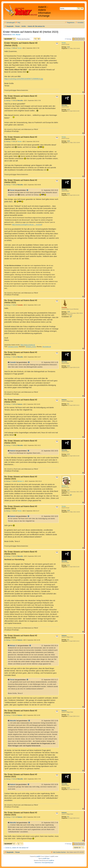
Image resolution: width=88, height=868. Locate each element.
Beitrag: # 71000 (10, 101)
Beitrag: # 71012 (10, 556)
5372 (68, 109)
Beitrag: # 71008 (10, 481)
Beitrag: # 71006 (10, 445)
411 (68, 404)
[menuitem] (18, 23)
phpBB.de (52, 861)
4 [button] (81, 39)
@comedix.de (47, 347)
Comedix (64, 307)
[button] (84, 39)
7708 (68, 312)
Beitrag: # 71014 (10, 715)
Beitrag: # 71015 (10, 779)
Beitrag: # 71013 (10, 640)
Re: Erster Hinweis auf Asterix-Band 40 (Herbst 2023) (21, 97)
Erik (14, 35)
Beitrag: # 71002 (10, 185)
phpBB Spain (46, 858)
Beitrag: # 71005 (10, 404)
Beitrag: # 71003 (10, 305)
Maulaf (18, 35)
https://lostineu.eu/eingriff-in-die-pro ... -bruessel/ (27, 225)
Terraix (64, 43)
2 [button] (76, 39)
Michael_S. (65, 486)
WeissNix (64, 105)
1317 (68, 490)
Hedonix (64, 400)
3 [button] (78, 39)
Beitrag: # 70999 (10, 48)
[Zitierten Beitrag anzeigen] (27, 190)
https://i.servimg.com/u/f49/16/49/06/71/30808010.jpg (24, 79)
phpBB (38, 856)
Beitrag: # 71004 (10, 357)
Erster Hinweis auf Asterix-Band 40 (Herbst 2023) (31, 32)
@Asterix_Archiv (31, 347)
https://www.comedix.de (28, 345)
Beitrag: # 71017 (10, 817)
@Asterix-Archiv (13, 347)
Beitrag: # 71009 (10, 511)
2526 (68, 47)
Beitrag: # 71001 (10, 142)
